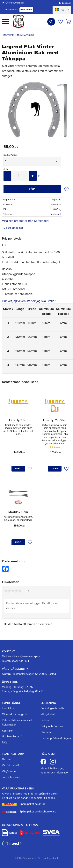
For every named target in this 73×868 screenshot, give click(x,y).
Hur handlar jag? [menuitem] (12, 737)
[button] (5, 22)
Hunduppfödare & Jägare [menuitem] (56, 738)
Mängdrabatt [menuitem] (48, 714)
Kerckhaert (55, 214)
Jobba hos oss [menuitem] (11, 777)
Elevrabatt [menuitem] (46, 732)
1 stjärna (6, 591)
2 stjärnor (9, 591)
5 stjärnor (20, 591)
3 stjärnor (13, 591)
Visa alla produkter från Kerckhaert (25, 221)
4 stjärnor (16, 591)
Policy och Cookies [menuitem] (52, 726)
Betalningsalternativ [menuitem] (52, 708)
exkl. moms (26, 10)
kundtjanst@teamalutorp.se (24, 656)
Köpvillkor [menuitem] (8, 731)
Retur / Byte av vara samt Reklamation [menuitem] (17, 722)
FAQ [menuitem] (4, 743)
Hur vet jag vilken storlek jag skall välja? (29, 301)
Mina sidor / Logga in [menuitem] (15, 714)
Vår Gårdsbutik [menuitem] (11, 765)
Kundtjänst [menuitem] (8, 708)
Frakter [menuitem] (45, 720)
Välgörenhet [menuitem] (9, 771)
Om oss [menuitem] (7, 759)
